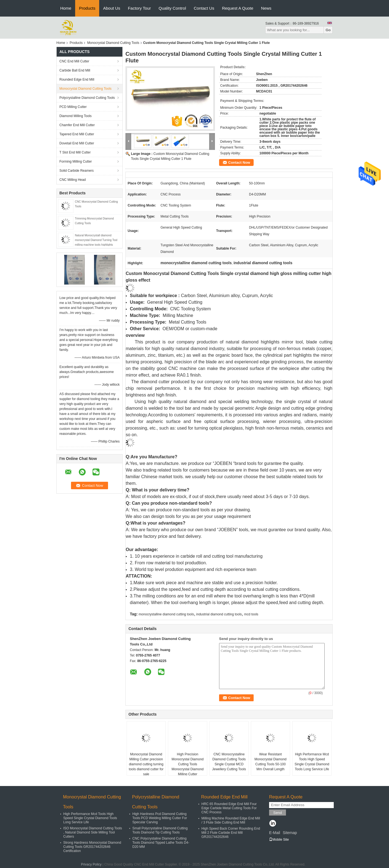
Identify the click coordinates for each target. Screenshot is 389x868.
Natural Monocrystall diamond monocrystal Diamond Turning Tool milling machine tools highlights (96, 240)
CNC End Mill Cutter (74, 61)
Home (66, 8)
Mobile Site (279, 840)
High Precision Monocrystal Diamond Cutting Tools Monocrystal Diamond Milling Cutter (188, 764)
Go (328, 30)
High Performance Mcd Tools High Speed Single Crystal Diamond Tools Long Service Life (312, 762)
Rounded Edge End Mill (77, 80)
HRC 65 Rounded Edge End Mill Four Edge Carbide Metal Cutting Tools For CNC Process (229, 808)
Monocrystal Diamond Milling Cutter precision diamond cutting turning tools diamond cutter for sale (146, 764)
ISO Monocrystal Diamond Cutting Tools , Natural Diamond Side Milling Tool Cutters (93, 832)
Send (278, 813)
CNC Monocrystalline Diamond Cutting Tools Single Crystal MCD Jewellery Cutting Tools (229, 762)
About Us (112, 8)
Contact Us (204, 8)
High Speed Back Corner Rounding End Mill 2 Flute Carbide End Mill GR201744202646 (231, 833)
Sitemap (290, 833)
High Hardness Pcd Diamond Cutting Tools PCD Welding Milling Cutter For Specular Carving (160, 818)
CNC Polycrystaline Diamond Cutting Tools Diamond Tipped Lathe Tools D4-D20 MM (161, 843)
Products (87, 8)
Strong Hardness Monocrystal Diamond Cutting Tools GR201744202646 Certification (92, 847)
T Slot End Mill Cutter (75, 152)
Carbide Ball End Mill (75, 70)
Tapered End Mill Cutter (77, 134)
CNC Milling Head (73, 180)
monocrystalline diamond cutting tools (166, 614)
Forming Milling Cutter (76, 162)
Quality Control (172, 8)
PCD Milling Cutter (73, 107)
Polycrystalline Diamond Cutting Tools (87, 98)
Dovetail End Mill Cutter (77, 143)
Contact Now (239, 162)
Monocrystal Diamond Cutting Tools (113, 43)
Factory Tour (139, 8)
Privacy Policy (91, 864)
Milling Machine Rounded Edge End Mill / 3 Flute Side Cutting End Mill (231, 820)
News (266, 8)
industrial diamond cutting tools (219, 614)
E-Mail (275, 833)
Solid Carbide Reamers (77, 171)
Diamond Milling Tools (76, 116)
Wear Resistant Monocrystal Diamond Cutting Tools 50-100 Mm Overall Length (270, 762)
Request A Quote (237, 8)
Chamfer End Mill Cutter (77, 125)
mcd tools (251, 614)
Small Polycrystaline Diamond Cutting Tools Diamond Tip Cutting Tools (160, 830)
